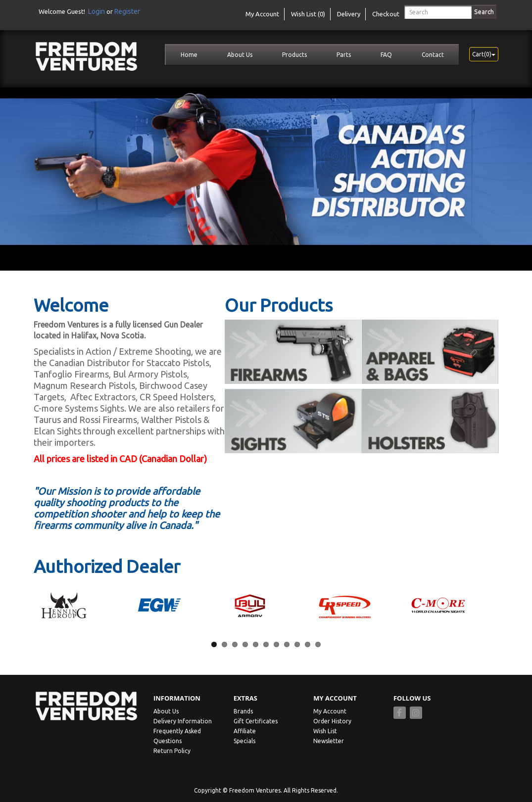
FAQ (386, 55)
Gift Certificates (256, 721)
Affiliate (245, 731)
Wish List (325, 731)
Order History (332, 721)
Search (484, 11)
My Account (330, 711)
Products (294, 55)
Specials (244, 741)
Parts (344, 55)
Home (189, 55)
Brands (243, 711)
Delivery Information (183, 721)
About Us (240, 55)
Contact (433, 55)
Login (97, 11)
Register (127, 11)
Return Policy (172, 751)
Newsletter (329, 741)
